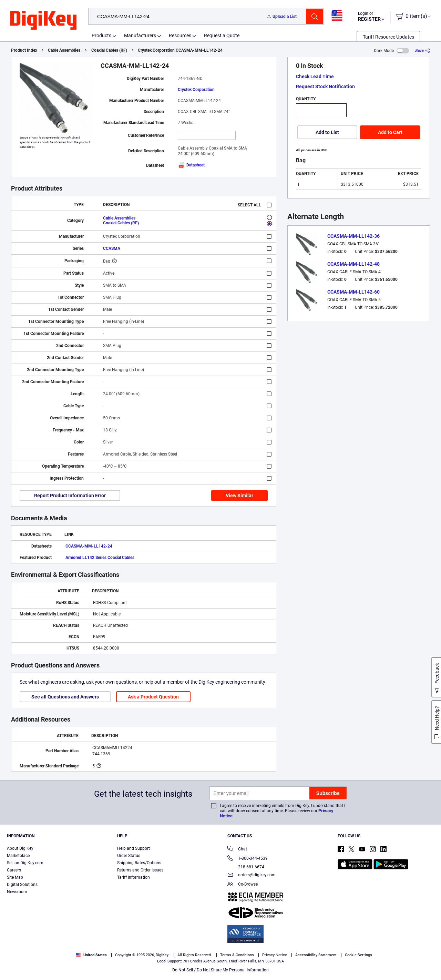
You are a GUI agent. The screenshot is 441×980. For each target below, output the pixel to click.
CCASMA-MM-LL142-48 (353, 264)
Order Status (129, 856)
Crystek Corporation (196, 90)
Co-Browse (243, 885)
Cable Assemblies (64, 50)
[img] (43, 21)
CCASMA (112, 248)
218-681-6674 (246, 867)
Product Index (24, 50)
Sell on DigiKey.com (25, 863)
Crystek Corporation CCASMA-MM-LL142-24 (180, 50)
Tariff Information (134, 877)
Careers (14, 870)
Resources (180, 35)
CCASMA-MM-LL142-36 (353, 236)
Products (101, 35)
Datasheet (191, 165)
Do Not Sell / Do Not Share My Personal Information (220, 970)
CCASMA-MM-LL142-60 (353, 292)
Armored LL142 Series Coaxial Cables (100, 558)
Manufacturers (140, 35)
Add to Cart (390, 132)
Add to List (327, 132)
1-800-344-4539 (248, 859)
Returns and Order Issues (140, 870)
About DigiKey (20, 848)
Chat (237, 850)
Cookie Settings (358, 955)
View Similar (239, 496)
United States (91, 955)
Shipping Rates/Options (139, 863)
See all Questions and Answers (65, 697)
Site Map (15, 877)
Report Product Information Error (70, 496)
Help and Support (134, 848)
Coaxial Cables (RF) (109, 50)
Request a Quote (222, 35)
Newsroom (17, 892)
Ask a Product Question (153, 697)
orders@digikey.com (252, 875)
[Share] (422, 50)
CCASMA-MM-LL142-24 (89, 546)
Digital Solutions (22, 885)
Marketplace (18, 856)
